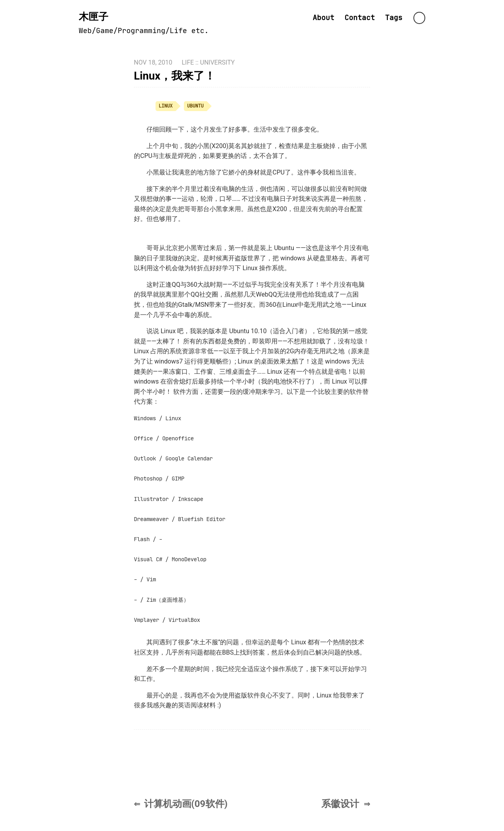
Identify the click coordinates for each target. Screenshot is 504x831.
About (323, 18)
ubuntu (195, 106)
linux (166, 106)
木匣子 (94, 17)
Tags (394, 18)
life (188, 62)
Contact (360, 18)
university (217, 62)
